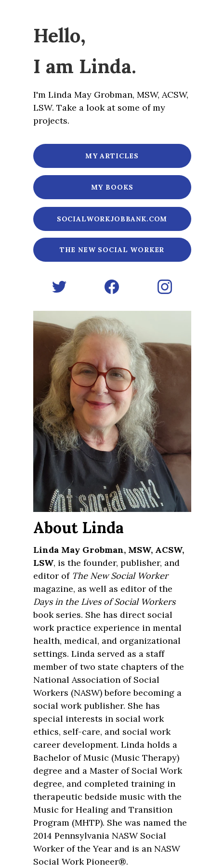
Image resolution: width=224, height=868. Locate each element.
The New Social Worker (112, 250)
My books (112, 187)
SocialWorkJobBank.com (112, 219)
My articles (112, 156)
